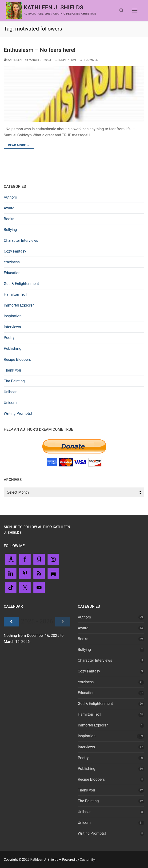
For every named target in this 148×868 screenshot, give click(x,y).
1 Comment (90, 60)
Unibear (10, 392)
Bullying (10, 230)
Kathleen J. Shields (54, 8)
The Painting (14, 381)
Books (9, 219)
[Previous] (11, 622)
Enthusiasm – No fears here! (40, 50)
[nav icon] (135, 11)
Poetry (9, 338)
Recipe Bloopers (17, 359)
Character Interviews (21, 240)
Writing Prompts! (18, 413)
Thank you (12, 370)
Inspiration (65, 60)
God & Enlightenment (21, 284)
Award (9, 208)
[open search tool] (121, 11)
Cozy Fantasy (15, 251)
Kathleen (13, 60)
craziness (12, 262)
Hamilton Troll (16, 294)
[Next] (63, 622)
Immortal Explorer (19, 305)
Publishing (12, 348)
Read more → (19, 145)
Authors (10, 197)
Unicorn (10, 403)
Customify (87, 860)
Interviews (12, 327)
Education (12, 273)
